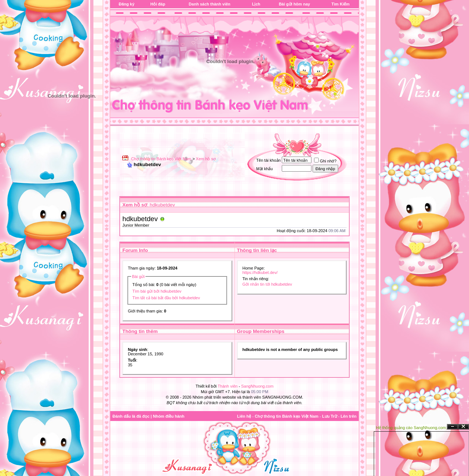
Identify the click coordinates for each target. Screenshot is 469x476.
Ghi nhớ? (325, 161)
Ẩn (453, 427)
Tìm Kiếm (341, 4)
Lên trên (349, 416)
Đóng (464, 427)
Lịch (256, 4)
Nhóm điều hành (169, 416)
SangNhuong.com (257, 386)
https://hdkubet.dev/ (260, 272)
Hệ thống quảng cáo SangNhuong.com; (411, 428)
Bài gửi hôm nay (294, 4)
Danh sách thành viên (210, 4)
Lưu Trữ (330, 416)
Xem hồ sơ (206, 159)
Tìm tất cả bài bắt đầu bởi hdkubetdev (166, 298)
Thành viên (228, 386)
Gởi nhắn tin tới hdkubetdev (267, 284)
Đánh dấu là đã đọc (131, 416)
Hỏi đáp (158, 4)
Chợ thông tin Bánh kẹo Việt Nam (161, 159)
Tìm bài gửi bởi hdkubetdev (157, 291)
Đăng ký (127, 4)
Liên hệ (244, 416)
